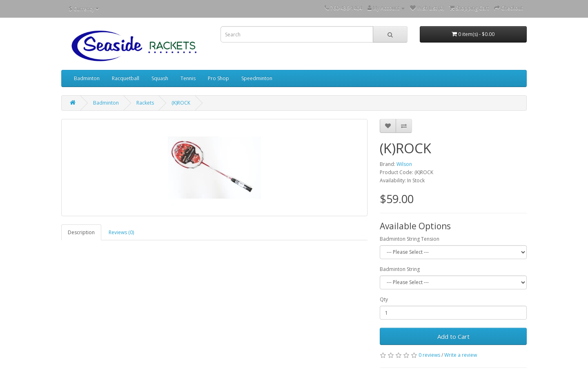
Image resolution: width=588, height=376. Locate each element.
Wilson (404, 164)
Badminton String (400, 269)
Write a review (461, 355)
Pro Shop (218, 78)
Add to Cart (453, 336)
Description (81, 232)
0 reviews (429, 355)
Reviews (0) (121, 232)
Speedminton (257, 78)
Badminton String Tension (410, 239)
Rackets (145, 103)
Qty (384, 299)
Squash (160, 78)
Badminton (87, 78)
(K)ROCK (181, 103)
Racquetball (126, 78)
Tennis (188, 78)
